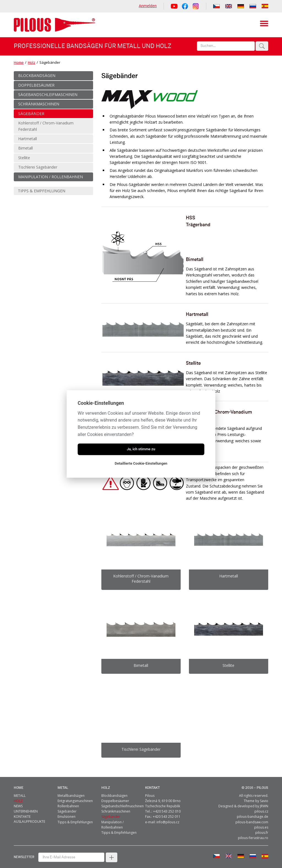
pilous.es (261, 822)
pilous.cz (261, 806)
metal (63, 783)
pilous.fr (262, 827)
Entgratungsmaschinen (75, 796)
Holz (32, 62)
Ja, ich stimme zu (141, 449)
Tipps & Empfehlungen (75, 817)
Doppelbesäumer (115, 796)
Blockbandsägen (114, 790)
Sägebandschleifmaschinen (123, 801)
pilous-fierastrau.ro (253, 833)
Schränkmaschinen (116, 806)
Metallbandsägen (71, 790)
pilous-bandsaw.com (252, 817)
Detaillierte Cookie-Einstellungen (141, 464)
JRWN (264, 801)
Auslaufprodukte (29, 816)
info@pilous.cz (168, 817)
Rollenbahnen (68, 801)
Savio (264, 796)
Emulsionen (67, 811)
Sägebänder (67, 806)
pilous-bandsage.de (253, 811)
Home (19, 62)
